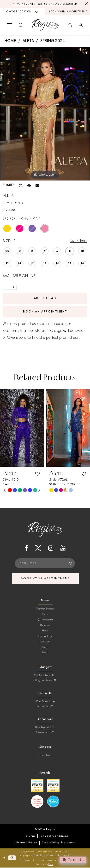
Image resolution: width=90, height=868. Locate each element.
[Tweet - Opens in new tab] (21, 186)
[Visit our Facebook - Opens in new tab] (26, 548)
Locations (45, 642)
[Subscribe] (70, 564)
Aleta (28, 41)
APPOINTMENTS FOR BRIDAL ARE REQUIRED (45, 4)
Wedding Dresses (45, 609)
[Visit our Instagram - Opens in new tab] (51, 548)
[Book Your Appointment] (68, 12)
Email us (45, 756)
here (51, 865)
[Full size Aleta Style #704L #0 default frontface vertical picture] (45, 114)
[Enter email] (45, 564)
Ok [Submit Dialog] (12, 858)
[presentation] (22, 428)
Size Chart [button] (78, 241)
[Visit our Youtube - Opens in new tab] (63, 548)
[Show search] (21, 25)
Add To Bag (45, 298)
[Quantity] (10, 287)
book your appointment (46, 579)
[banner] (45, 25)
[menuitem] (23, 12)
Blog (45, 653)
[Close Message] (86, 4)
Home (10, 41)
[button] (9, 25)
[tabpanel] (45, 114)
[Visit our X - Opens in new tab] (38, 548)
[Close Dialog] (4, 858)
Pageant (45, 626)
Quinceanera (45, 620)
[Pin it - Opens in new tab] (29, 186)
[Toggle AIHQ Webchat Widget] (73, 860)
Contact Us (45, 637)
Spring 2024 (53, 41)
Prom (45, 615)
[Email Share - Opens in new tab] (37, 186)
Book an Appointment (45, 312)
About (45, 648)
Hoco (45, 631)
